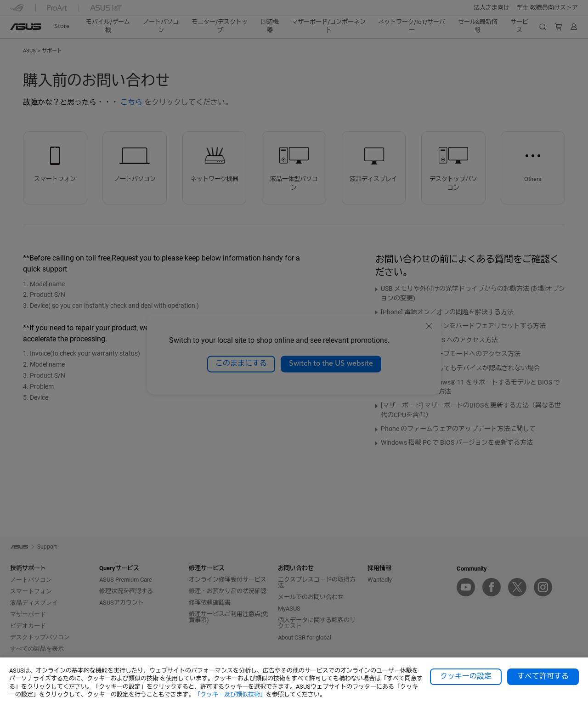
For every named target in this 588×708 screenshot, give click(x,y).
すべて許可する (543, 676)
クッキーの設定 (466, 676)
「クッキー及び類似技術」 (230, 694)
